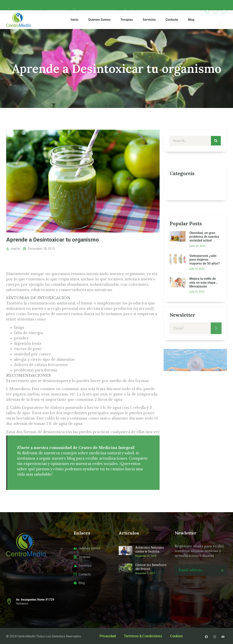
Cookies (176, 636)
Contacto (172, 20)
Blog (191, 20)
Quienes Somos (99, 20)
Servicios (149, 20)
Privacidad (108, 636)
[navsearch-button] (221, 20)
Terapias (127, 20)
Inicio (74, 20)
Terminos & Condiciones (143, 636)
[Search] (216, 141)
